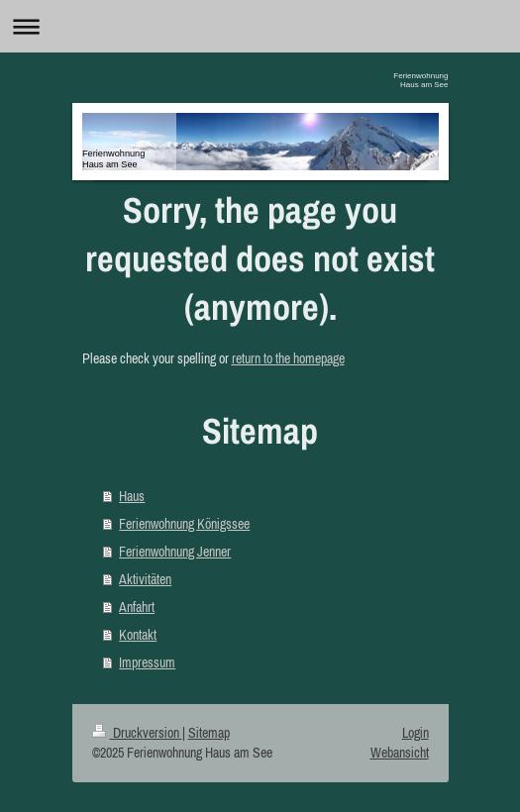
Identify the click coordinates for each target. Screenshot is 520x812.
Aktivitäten (145, 579)
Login (416, 733)
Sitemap (209, 733)
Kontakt (138, 635)
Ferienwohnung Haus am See (420, 80)
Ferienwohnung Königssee (184, 524)
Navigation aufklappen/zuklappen (260, 26)
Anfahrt (137, 607)
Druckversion (137, 733)
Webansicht (400, 753)
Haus (132, 496)
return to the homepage (288, 358)
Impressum (147, 662)
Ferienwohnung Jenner (175, 552)
